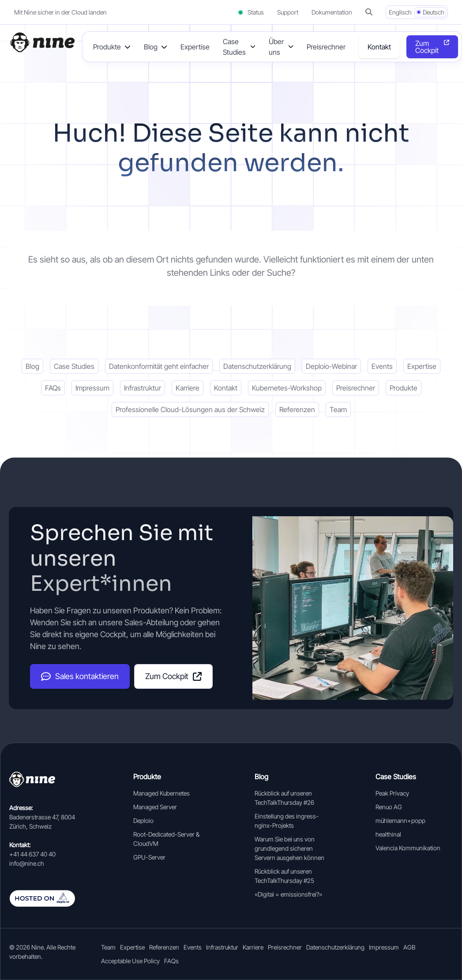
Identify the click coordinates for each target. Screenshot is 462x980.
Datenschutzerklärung (257, 366)
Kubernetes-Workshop (287, 388)
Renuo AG (389, 807)
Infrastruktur (143, 388)
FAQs (53, 388)
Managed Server (155, 807)
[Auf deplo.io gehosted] (49, 898)
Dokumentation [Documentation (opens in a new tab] (332, 12)
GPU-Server (149, 857)
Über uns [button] (276, 47)
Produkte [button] (107, 47)
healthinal (388, 834)
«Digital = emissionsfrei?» (288, 894)
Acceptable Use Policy (130, 961)
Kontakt (379, 47)
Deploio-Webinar (331, 366)
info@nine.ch (27, 863)
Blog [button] (151, 47)
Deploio (143, 820)
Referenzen (297, 409)
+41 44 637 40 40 (32, 854)
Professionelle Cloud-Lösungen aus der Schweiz (190, 409)
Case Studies (74, 366)
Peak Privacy (392, 793)
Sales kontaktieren (80, 676)
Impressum (92, 388)
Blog (32, 366)
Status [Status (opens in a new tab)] (250, 12)
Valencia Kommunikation (408, 848)
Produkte (404, 388)
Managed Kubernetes (162, 793)
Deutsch (434, 12)
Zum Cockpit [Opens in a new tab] (427, 47)
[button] (369, 12)
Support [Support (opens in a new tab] (288, 12)
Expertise (195, 47)
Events (382, 366)
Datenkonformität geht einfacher (159, 366)
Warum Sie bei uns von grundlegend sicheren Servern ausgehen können (289, 848)
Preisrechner (326, 47)
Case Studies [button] (234, 47)
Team (338, 409)
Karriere (188, 388)
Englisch (400, 12)
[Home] (42, 42)
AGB (409, 947)
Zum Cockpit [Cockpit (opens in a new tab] (173, 676)
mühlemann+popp (400, 820)
